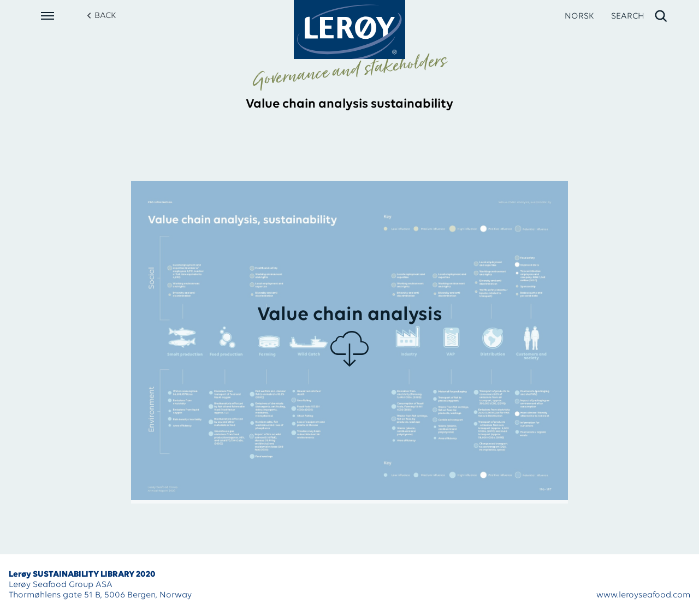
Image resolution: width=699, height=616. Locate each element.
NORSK (579, 16)
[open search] (640, 16)
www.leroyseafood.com (643, 595)
